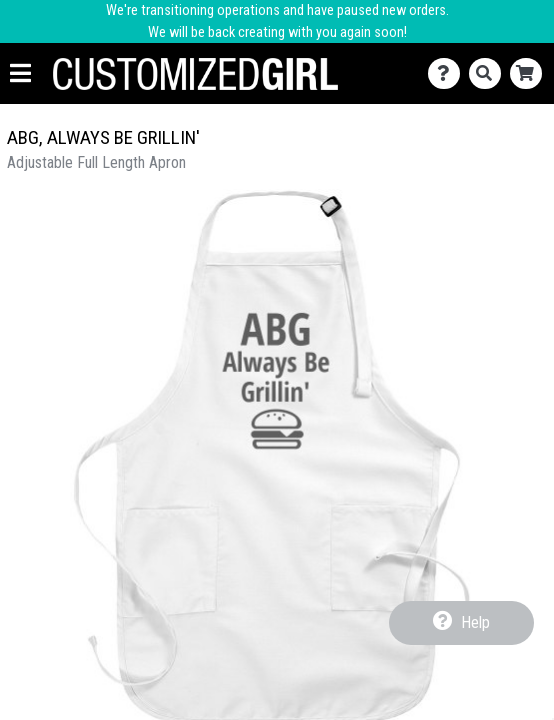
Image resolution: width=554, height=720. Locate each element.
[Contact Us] (448, 73)
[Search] (489, 73)
